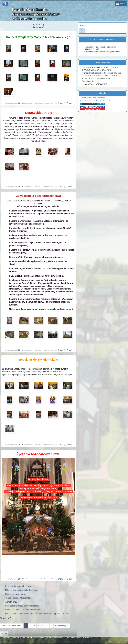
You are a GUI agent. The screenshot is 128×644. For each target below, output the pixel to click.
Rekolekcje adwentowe (16, 594)
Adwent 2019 (11, 602)
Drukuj (59, 103)
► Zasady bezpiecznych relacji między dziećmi (102, 52)
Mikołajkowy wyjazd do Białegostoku (22, 590)
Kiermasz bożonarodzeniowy (18, 586)
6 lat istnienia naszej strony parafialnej (22, 606)
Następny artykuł (62, 626)
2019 (20, 103)
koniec (4, 634)
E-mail (68, 103)
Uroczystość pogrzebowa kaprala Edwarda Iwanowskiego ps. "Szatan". (37, 614)
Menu (121, 3)
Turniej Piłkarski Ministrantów (18, 598)
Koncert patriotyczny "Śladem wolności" (23, 610)
